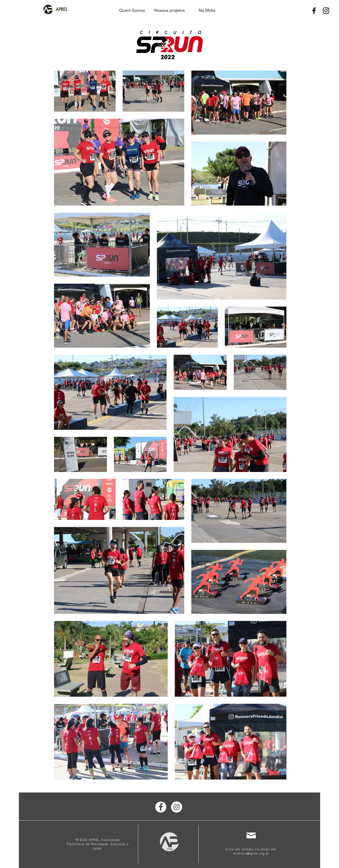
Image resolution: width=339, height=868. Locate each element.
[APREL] (62, 9)
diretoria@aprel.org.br (251, 853)
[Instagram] (326, 11)
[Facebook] (314, 11)
